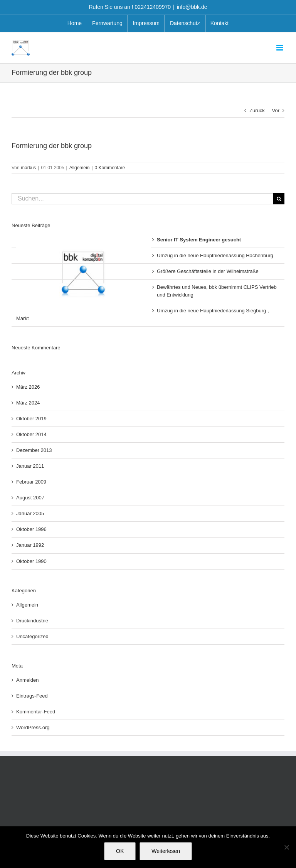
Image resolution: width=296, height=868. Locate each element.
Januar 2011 (30, 466)
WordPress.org (33, 727)
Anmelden (28, 680)
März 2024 (28, 403)
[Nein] (286, 847)
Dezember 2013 (34, 450)
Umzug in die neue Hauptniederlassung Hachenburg (215, 255)
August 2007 (30, 498)
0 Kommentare (110, 168)
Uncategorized (32, 636)
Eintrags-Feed (32, 696)
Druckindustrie (32, 621)
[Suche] (279, 199)
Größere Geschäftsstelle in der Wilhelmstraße (208, 271)
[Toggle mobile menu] (280, 48)
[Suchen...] (142, 199)
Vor (276, 110)
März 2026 (28, 387)
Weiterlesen (166, 851)
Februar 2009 (31, 482)
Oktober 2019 (31, 419)
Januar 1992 (30, 545)
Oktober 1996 (31, 529)
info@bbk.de (192, 7)
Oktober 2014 (31, 434)
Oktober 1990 (31, 561)
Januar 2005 (30, 513)
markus (28, 168)
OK (120, 851)
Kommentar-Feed (36, 712)
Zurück (257, 110)
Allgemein (80, 168)
